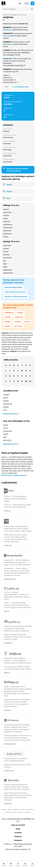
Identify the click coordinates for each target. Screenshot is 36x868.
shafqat (18, 322)
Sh (26, 381)
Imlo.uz (19, 349)
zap (4, 261)
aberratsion (7, 440)
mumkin (8, 317)
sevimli (6, 434)
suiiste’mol (19, 317)
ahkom (6, 398)
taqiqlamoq (9, 312)
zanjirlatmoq (8, 225)
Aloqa (18, 829)
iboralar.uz (14, 812)
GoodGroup (17, 849)
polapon (8, 322)
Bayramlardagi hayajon (13, 287)
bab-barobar (8, 431)
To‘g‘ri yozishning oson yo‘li (15, 292)
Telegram (18, 836)
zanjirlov (6, 215)
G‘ (22, 381)
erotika (7, 326)
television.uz (30, 810)
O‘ (18, 381)
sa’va (5, 410)
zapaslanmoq (8, 273)
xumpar (20, 312)
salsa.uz (10, 810)
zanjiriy (6, 237)
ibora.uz (4, 810)
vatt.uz (7, 812)
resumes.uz (21, 812)
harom (6, 428)
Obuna (8, 849)
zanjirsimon (7, 212)
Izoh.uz (10, 44)
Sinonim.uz (7, 30)
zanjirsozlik (7, 245)
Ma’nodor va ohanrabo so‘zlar (16, 296)
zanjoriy (6, 248)
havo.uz (28, 812)
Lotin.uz (6, 36)
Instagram (18, 840)
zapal (5, 264)
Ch (30, 381)
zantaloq (6, 255)
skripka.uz (17, 810)
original (6, 407)
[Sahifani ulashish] (33, 3)
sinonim (27, 322)
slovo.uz (23, 810)
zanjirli (5, 218)
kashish (6, 401)
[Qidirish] (32, 9)
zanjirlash (7, 221)
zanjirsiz (6, 209)
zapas (5, 267)
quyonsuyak (8, 404)
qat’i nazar (18, 326)
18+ (29, 849)
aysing (6, 425)
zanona (6, 252)
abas (5, 437)
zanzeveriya (7, 258)
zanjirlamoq (7, 234)
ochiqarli (6, 395)
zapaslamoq (7, 270)
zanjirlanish (7, 231)
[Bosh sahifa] (10, 3)
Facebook (18, 833)
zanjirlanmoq (8, 228)
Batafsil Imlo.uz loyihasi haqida (15, 475)
